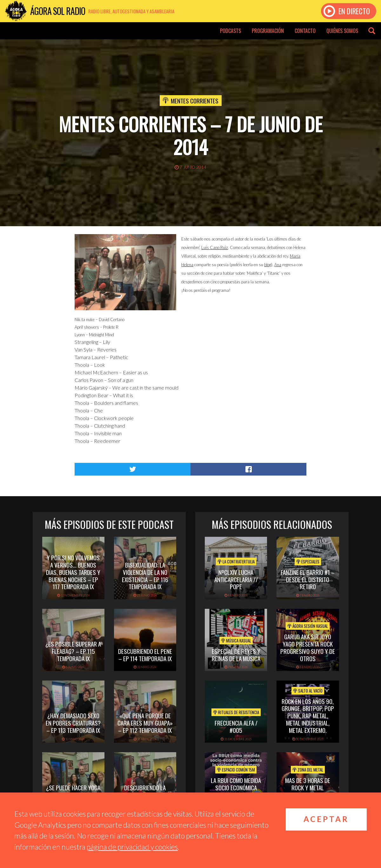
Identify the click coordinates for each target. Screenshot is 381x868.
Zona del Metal (308, 770)
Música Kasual (236, 641)
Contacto (305, 31)
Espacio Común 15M (236, 770)
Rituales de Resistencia (236, 712)
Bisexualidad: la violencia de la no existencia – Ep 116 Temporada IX (145, 575)
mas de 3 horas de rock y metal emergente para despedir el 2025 (308, 791)
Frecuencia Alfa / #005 (236, 726)
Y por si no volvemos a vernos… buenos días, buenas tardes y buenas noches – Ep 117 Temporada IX (73, 572)
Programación (268, 31)
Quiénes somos (342, 31)
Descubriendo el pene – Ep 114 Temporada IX (145, 655)
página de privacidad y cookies (132, 847)
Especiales (308, 562)
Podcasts (231, 31)
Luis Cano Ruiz (215, 247)
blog (268, 265)
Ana (278, 265)
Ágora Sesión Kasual (308, 626)
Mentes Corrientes (195, 101)
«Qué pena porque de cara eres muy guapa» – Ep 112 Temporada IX (145, 723)
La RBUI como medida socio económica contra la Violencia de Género (236, 791)
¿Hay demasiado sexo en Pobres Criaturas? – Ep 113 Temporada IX (73, 723)
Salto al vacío (308, 691)
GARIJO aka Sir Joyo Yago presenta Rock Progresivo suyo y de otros (308, 647)
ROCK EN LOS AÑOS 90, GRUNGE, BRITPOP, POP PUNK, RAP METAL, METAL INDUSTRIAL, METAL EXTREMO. (308, 716)
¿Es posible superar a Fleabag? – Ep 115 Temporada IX (73, 651)
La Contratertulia (236, 562)
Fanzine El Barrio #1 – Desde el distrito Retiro (308, 579)
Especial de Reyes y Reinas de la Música (236, 655)
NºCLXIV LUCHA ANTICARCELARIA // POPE (236, 579)
